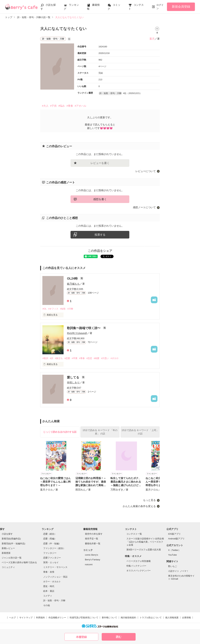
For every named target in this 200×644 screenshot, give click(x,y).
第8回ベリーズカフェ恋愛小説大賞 (144, 550)
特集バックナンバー (136, 566)
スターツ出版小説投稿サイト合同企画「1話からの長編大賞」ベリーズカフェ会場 (145, 542)
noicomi (89, 564)
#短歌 (63, 309)
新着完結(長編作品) (11, 539)
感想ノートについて (144, 207)
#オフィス (53, 309)
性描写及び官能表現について (84, 618)
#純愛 (97, 358)
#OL (44, 309)
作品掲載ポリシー (57, 618)
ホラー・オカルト (52, 582)
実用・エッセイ (51, 562)
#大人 (45, 106)
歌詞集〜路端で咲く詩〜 (84, 328)
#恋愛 (67, 358)
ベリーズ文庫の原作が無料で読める (19, 562)
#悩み (62, 106)
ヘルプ (12, 618)
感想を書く (100, 199)
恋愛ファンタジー (52, 558)
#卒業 (74, 358)
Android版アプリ (176, 539)
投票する (100, 235)
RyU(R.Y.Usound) (77, 333)
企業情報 (186, 618)
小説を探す (7, 534)
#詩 (52, 358)
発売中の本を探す (94, 534)
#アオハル (81, 106)
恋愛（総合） (50, 534)
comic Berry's (92, 555)
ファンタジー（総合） (54, 548)
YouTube (172, 555)
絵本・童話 (49, 591)
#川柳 (70, 309)
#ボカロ (114, 358)
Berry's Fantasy (93, 560)
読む (119, 637)
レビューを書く (100, 163)
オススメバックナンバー (139, 571)
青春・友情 (49, 572)
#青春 (70, 106)
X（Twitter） (174, 550)
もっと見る (149, 500)
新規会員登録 (181, 7)
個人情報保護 (172, 618)
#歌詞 (45, 358)
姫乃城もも (73, 284)
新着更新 (6, 553)
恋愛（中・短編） (52, 544)
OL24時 (73, 279)
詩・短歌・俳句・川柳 (54, 600)
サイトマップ (26, 618)
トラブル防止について (151, 618)
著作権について (109, 618)
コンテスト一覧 (134, 534)
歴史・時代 (49, 586)
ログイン (160, 7)
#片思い (105, 358)
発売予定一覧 (92, 539)
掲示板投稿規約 (128, 618)
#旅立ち (59, 358)
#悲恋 (89, 358)
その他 (47, 605)
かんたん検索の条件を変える (139, 506)
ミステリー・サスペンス (55, 567)
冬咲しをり (73, 382)
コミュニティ (8, 567)
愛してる (73, 377)
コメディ (48, 596)
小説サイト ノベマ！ (178, 571)
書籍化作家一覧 (93, 544)
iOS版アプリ (174, 534)
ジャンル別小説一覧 (12, 558)
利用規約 (41, 618)
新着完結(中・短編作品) (13, 544)
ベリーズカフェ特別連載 (139, 561)
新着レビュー (8, 548)
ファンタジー (50, 553)
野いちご (173, 566)
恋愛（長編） (50, 539)
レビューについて (146, 171)
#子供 (53, 106)
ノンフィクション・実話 (55, 577)
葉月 (152, 39)
